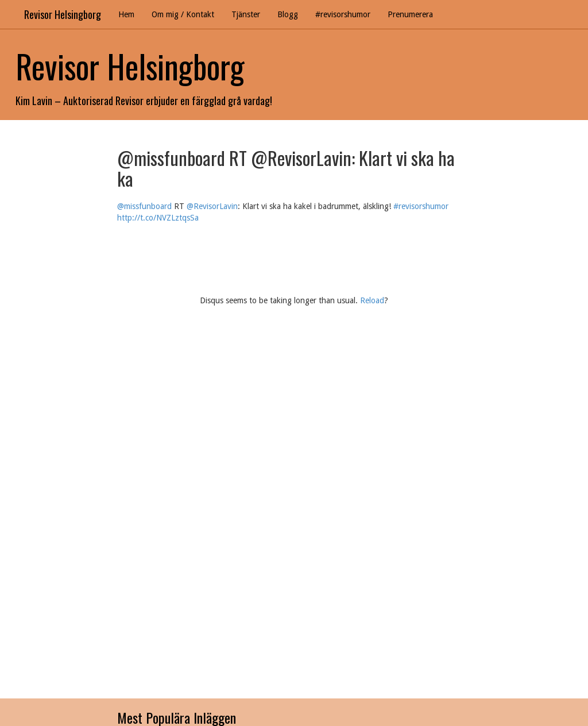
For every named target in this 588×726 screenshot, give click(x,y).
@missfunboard (144, 206)
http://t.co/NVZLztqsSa (158, 218)
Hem (126, 14)
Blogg (288, 14)
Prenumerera (410, 14)
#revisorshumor (343, 14)
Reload (372, 300)
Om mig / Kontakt (183, 14)
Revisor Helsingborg (63, 14)
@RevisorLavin (212, 206)
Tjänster (246, 14)
